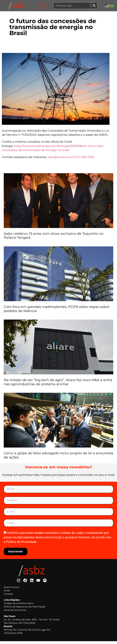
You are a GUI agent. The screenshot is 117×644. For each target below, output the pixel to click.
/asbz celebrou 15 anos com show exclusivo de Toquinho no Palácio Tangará (54, 238)
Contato (8, 596)
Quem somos (11, 590)
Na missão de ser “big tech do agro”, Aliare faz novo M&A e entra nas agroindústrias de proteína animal (58, 385)
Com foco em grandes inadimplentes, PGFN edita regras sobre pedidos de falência (57, 311)
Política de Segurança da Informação (25, 609)
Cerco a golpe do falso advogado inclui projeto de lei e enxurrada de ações (58, 458)
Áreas (7, 593)
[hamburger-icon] (42, 6)
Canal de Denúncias (15, 613)
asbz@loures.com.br (61, 160)
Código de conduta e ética (19, 606)
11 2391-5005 (86, 160)
